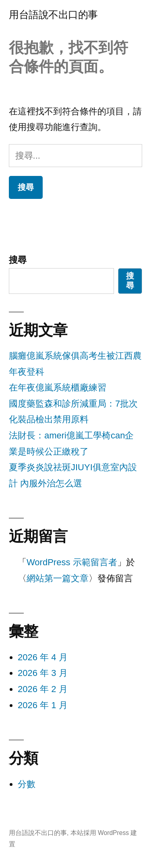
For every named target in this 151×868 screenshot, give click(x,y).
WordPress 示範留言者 (72, 562)
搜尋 (18, 260)
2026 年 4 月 (43, 657)
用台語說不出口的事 (53, 15)
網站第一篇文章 (58, 578)
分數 (27, 784)
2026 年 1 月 (43, 705)
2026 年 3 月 (43, 673)
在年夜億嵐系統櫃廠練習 (58, 387)
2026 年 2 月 (43, 689)
